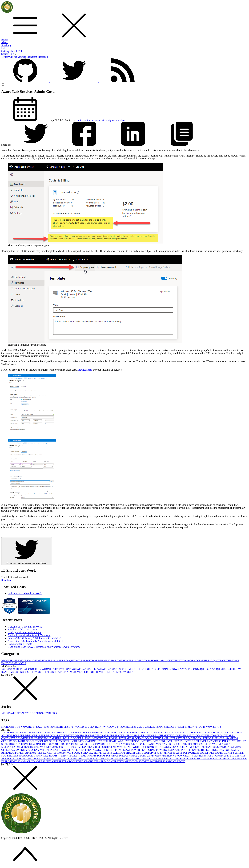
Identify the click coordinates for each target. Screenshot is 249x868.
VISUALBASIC (37, 758)
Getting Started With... (13, 51)
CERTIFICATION (179, 660)
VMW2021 (149, 758)
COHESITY (9, 738)
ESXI (183, 727)
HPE (127, 741)
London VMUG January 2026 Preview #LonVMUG (34, 638)
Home (4, 39)
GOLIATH (19, 741)
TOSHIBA (112, 756)
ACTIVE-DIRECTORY (78, 733)
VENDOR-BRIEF (201, 660)
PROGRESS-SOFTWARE (225, 750)
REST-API (25, 753)
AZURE (63, 660)
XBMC (172, 761)
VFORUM (21, 758)
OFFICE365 (9, 750)
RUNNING (65, 753)
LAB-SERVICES (69, 744)
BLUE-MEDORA (148, 735)
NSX (175, 747)
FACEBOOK (195, 738)
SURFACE (42, 756)
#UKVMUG (49, 733)
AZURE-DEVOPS (28, 735)
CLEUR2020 (209, 735)
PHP (118, 750)
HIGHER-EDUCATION (83, 741)
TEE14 (64, 756)
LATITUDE (126, 744)
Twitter (5, 57)
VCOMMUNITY (224, 756)
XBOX (181, 761)
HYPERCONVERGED (153, 741)
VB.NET (156, 756)
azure (92, 120)
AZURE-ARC (10, 735)
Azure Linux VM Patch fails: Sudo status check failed (35, 641)
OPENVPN (38, 750)
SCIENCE (21, 672)
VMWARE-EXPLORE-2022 (187, 758)
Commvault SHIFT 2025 (20, 644)
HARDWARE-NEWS (113, 669)
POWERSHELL (60, 727)
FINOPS (221, 738)
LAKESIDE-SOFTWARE (93, 744)
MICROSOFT (11, 727)
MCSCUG (172, 744)
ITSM (25, 744)
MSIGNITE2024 (107, 747)
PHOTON (109, 750)
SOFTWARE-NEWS (98, 660)
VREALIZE (44, 761)
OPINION (144, 660)
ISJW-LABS (179, 669)
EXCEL (183, 738)
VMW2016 (78, 758)
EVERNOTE (170, 738)
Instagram (32, 57)
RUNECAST (51, 753)
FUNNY (21, 663)
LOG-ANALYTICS (154, 744)
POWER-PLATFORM (143, 750)
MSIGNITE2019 (11, 747)
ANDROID (98, 733)
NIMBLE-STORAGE (159, 747)
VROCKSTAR (75, 761)
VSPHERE (101, 761)
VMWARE (10, 660)
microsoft (83, 120)
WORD (145, 761)
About (4, 42)
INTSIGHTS (230, 741)
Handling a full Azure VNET (22, 630)
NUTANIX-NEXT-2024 (228, 747)
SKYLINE (166, 753)
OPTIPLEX (52, 750)
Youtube (22, 57)
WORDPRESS (159, 761)
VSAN (89, 761)
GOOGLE (32, 741)
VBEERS (167, 756)
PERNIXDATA (94, 750)
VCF (210, 756)
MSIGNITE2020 (30, 747)
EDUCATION (43, 669)
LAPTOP (113, 744)
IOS (240, 741)
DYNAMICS (127, 738)
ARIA (207, 733)
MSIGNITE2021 (49, 747)
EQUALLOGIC (144, 738)
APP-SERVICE (168, 727)
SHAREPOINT (135, 753)
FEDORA (209, 738)
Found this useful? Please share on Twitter (27, 551)
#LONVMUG (197, 727)
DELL (153, 727)
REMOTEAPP (10, 753)
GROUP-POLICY (59, 741)
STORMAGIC (27, 756)
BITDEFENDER (117, 735)
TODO (101, 756)
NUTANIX (209, 747)
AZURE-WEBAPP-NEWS (16, 713)
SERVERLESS (102, 753)
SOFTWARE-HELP (44, 660)
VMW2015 (64, 758)
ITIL (18, 744)
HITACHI (103, 741)
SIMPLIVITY (152, 753)
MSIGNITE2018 (221, 744)
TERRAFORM (88, 756)
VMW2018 (108, 758)
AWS (227, 733)
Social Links (9, 54)
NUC (182, 747)
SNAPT (178, 753)
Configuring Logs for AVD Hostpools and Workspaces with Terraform (44, 647)
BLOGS (132, 735)
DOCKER (79, 738)
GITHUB (7, 741)
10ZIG (60, 733)
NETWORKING (137, 747)
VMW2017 (213, 727)
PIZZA (126, 750)
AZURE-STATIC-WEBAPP (74, 735)
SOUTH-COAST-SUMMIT (230, 753)
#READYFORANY (30, 733)
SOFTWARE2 (191, 753)
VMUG (143, 727)
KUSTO (54, 744)
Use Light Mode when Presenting (25, 632)
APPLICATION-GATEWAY (147, 733)
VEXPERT (8, 758)
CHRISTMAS (183, 735)
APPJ (128, 733)
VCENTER (96, 727)
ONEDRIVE (23, 750)
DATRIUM (56, 738)
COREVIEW (42, 738)
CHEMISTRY (167, 735)
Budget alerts (85, 370)
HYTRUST (173, 741)
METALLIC (185, 744)
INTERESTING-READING (156, 669)
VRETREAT (59, 761)
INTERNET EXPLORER (208, 741)
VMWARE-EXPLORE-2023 (219, 758)
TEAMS (54, 756)
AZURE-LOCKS (49, 735)
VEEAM (240, 756)
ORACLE (65, 750)
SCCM (77, 753)
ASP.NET (217, 733)
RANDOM (8, 663)
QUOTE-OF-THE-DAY (226, 660)
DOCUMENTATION (97, 738)
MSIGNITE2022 (69, 747)
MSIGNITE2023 (88, 747)
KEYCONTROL (39, 744)
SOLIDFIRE (207, 753)
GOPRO (44, 741)
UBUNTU (144, 756)
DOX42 (114, 738)
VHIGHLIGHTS (109, 672)
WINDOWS (111, 727)
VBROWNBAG (182, 756)
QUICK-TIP (77, 660)
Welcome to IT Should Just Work (25, 593)
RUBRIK (37, 753)
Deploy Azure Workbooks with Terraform (29, 635)
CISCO (196, 735)
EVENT (24, 660)
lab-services (101, 120)
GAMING (232, 738)
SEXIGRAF (118, 753)
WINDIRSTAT (116, 761)
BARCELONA (98, 735)
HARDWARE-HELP (124, 660)
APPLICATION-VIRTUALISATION (183, 733)
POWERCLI (128, 727)
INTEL (189, 741)
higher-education (117, 120)
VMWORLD (79, 727)
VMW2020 (135, 758)
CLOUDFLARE (226, 735)
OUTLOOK (78, 750)
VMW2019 (122, 758)
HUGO (135, 741)
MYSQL (122, 747)
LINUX (138, 744)
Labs (4, 48)
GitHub (13, 57)
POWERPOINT (182, 750)
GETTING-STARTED (44, 713)
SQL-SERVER (10, 756)
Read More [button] (7, 580)
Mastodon (43, 57)
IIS (182, 741)
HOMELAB (159, 660)
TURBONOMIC (128, 756)
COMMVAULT (25, 738)
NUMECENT (194, 747)
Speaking (6, 45)
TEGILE (74, 756)
